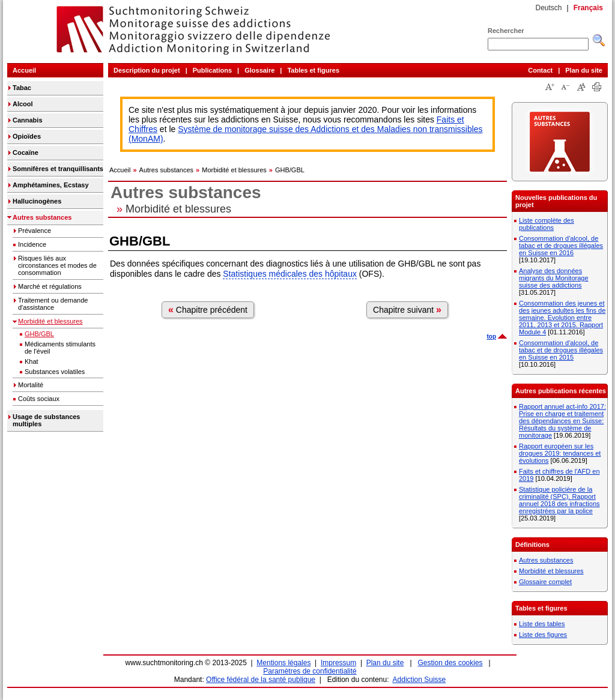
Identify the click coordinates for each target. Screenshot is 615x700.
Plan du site (584, 70)
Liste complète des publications (547, 224)
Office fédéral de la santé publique (261, 680)
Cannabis (28, 120)
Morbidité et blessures (50, 321)
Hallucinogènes (37, 201)
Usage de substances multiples (47, 420)
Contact (540, 70)
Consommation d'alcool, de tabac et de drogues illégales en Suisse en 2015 (561, 350)
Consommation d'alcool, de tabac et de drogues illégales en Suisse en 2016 (561, 246)
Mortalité (31, 385)
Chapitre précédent (208, 309)
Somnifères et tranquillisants (58, 169)
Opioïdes (27, 136)
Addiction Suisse (420, 680)
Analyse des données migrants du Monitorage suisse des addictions (554, 278)
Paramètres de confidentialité (310, 671)
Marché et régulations (50, 286)
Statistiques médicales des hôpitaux (290, 274)
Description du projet (147, 70)
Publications (212, 70)
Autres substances (42, 217)
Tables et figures (313, 70)
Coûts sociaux (39, 399)
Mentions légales (283, 663)
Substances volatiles (55, 372)
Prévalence (35, 231)
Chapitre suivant (407, 309)
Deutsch (548, 8)
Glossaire (259, 70)
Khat (32, 361)
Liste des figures (543, 635)
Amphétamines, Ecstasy (51, 185)
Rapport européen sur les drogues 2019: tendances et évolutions (560, 453)
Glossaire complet (545, 582)
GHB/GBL (39, 334)
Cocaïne (26, 152)
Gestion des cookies (450, 663)
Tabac (22, 88)
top (491, 336)
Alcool (23, 104)
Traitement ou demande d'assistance (53, 304)
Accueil (24, 70)
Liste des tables (542, 624)
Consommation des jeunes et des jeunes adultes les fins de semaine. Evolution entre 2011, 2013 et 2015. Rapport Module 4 (562, 318)
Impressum (338, 663)
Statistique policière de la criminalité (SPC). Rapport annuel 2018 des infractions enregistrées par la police (559, 500)
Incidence (32, 244)
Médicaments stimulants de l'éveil (60, 348)
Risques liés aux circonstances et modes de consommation (57, 265)
